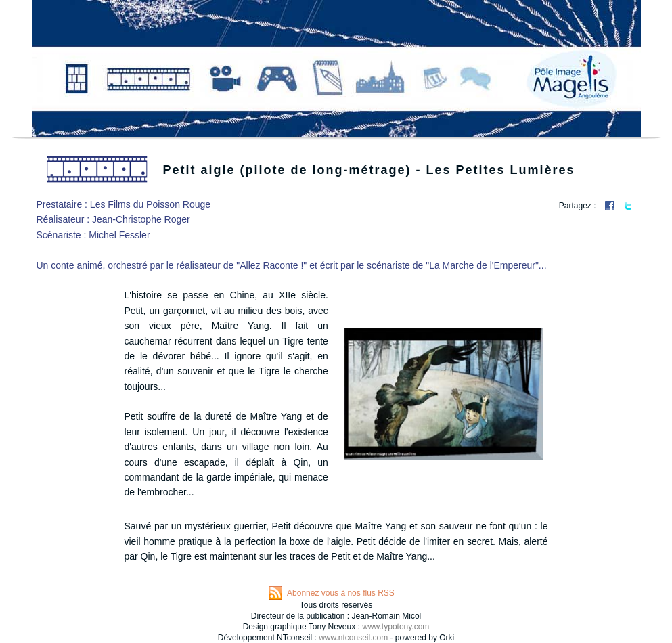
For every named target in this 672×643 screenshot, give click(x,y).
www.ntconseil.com (353, 638)
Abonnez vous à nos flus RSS (341, 593)
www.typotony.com (396, 627)
